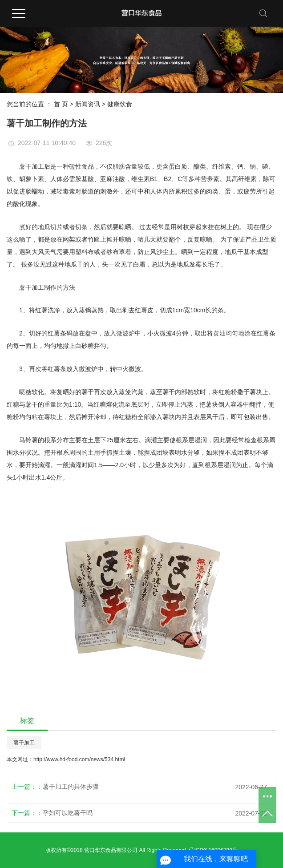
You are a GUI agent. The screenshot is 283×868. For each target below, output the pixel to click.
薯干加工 (24, 743)
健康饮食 (120, 104)
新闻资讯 (88, 104)
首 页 (61, 104)
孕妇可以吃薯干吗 (68, 813)
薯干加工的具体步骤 (71, 787)
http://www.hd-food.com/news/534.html (79, 759)
